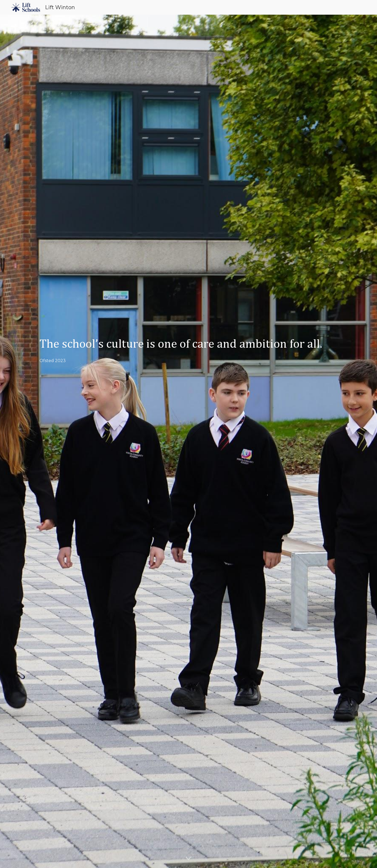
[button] (188, 859)
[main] (188, 441)
